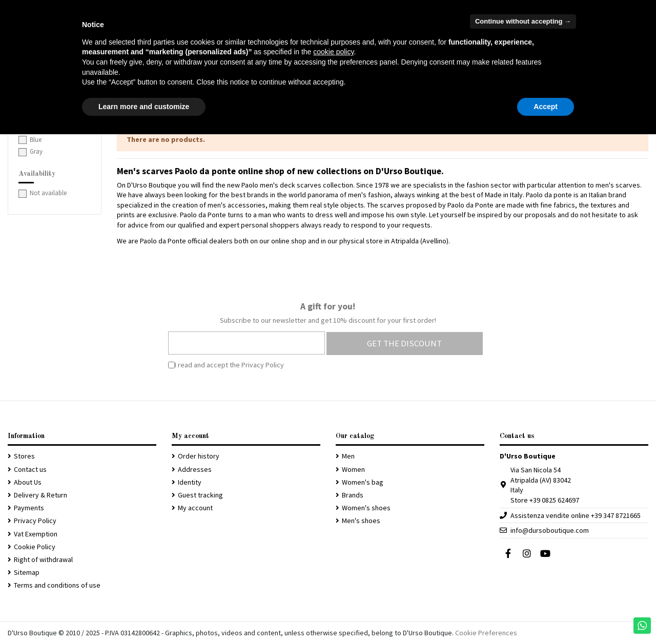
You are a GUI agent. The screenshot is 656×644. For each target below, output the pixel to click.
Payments (29, 508)
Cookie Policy (35, 547)
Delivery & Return (40, 495)
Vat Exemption (36, 534)
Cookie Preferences (486, 633)
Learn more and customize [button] (144, 107)
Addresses (195, 469)
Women (353, 469)
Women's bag (363, 482)
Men (348, 456)
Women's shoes (366, 508)
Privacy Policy (263, 365)
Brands (353, 495)
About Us (28, 482)
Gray (36, 151)
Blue (36, 140)
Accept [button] (546, 107)
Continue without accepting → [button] (523, 21)
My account (195, 508)
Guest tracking (200, 495)
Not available (48, 193)
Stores (24, 456)
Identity (190, 482)
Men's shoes (361, 521)
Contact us (30, 469)
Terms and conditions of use (57, 585)
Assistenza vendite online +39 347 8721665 (576, 515)
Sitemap (27, 572)
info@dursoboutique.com (550, 530)
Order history (199, 456)
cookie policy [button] (333, 52)
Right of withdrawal (43, 559)
